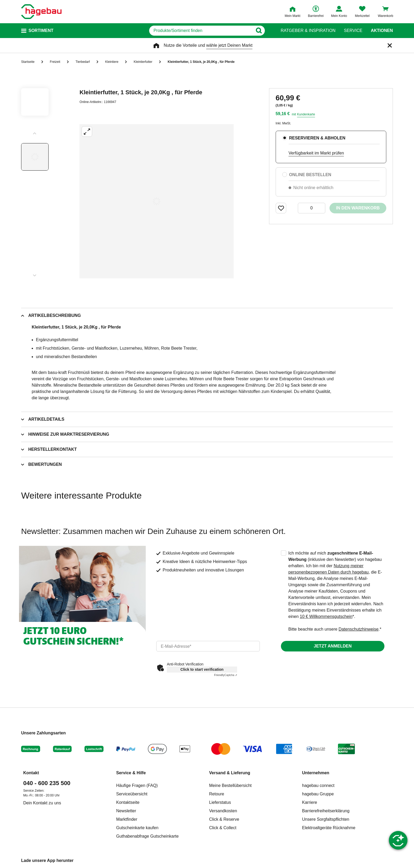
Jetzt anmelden (333, 646)
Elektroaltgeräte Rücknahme (329, 828)
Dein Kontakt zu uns (42, 803)
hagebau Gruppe (318, 794)
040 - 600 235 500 (47, 783)
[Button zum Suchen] (262, 31)
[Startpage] (41, 12)
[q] (201, 31)
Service (353, 31)
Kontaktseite (128, 802)
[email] (208, 646)
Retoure (217, 794)
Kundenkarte (306, 114)
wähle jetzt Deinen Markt (229, 45)
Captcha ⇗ (226, 675)
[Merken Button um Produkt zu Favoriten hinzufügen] (281, 208)
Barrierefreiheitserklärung (326, 811)
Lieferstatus (220, 802)
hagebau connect (318, 785)
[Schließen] (390, 45)
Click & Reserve (224, 819)
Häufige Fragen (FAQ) (137, 785)
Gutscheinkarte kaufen (137, 828)
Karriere (310, 802)
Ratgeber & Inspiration (308, 31)
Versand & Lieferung (230, 773)
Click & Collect (223, 828)
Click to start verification (202, 669)
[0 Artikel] (312, 208)
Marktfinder (127, 819)
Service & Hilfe (131, 773)
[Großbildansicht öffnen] (157, 201)
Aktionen (382, 31)
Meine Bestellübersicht (230, 785)
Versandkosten (223, 811)
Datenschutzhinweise (358, 629)
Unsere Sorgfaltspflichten (326, 819)
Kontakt (31, 773)
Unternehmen (316, 773)
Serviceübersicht (132, 794)
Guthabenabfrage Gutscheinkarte (147, 836)
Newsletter (126, 811)
